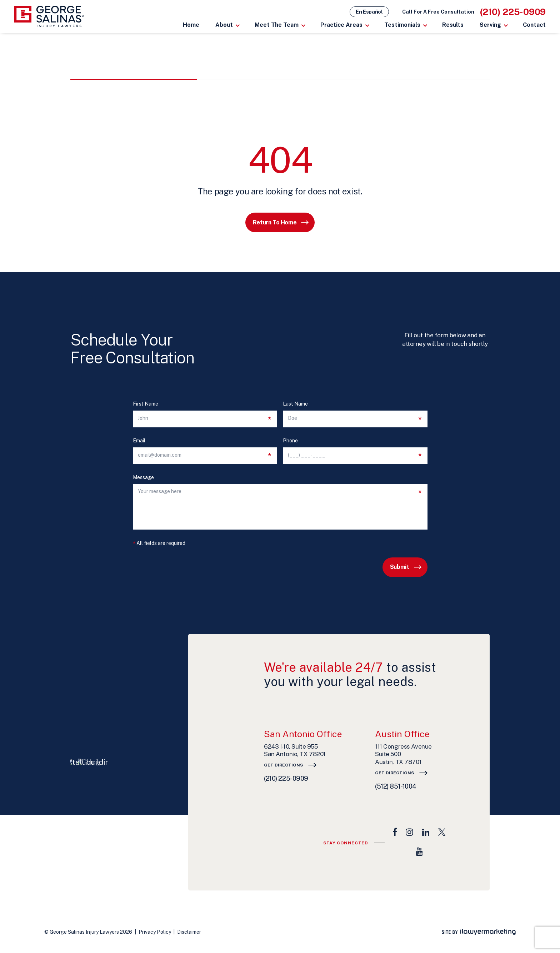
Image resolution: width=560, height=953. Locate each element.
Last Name (295, 404)
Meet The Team (277, 25)
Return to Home (275, 222)
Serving (490, 25)
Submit (400, 567)
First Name (146, 404)
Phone (290, 441)
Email (139, 441)
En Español (369, 12)
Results (453, 25)
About (224, 25)
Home (191, 25)
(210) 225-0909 (513, 12)
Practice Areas (341, 25)
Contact (534, 25)
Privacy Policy (155, 932)
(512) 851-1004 (396, 786)
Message (143, 478)
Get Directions (283, 765)
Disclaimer (189, 932)
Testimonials (402, 25)
